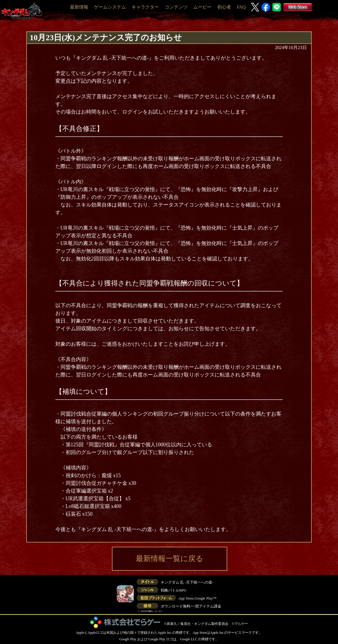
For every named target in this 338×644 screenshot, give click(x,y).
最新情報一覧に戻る (170, 559)
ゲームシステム (110, 7)
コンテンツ (176, 7)
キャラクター (145, 7)
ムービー (202, 7)
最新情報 (79, 7)
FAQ (241, 7)
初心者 (224, 7)
